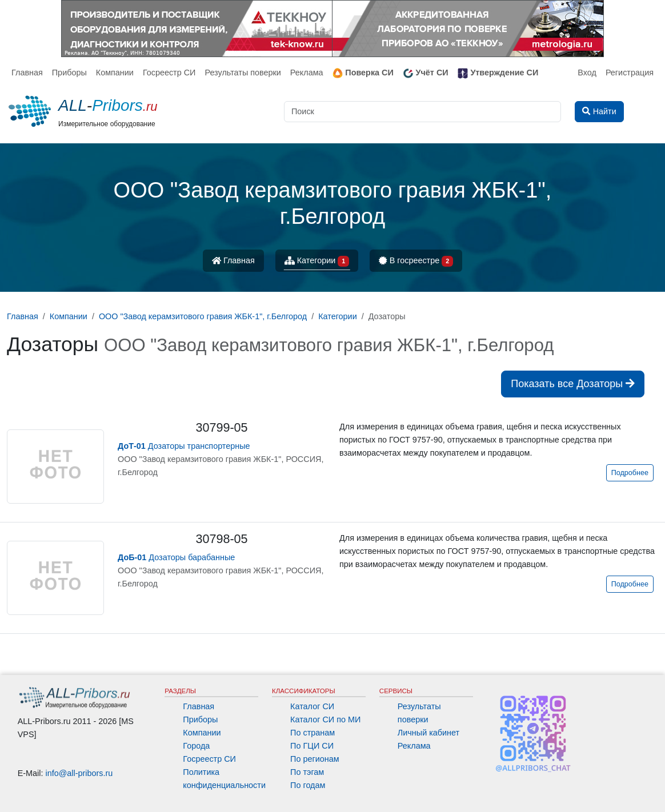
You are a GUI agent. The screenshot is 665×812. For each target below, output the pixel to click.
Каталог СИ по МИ (325, 719)
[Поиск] (422, 112)
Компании (115, 73)
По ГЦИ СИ (312, 746)
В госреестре (416, 261)
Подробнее (630, 473)
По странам (313, 733)
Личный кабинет (428, 733)
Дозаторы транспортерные (184, 446)
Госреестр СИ (169, 73)
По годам (308, 785)
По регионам (315, 759)
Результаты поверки (243, 73)
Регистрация (630, 73)
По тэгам (307, 772)
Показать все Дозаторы (573, 384)
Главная (27, 73)
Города (196, 746)
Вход (587, 73)
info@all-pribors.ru (79, 773)
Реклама (307, 73)
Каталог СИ (312, 706)
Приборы (69, 73)
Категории (317, 261)
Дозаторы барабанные (176, 557)
